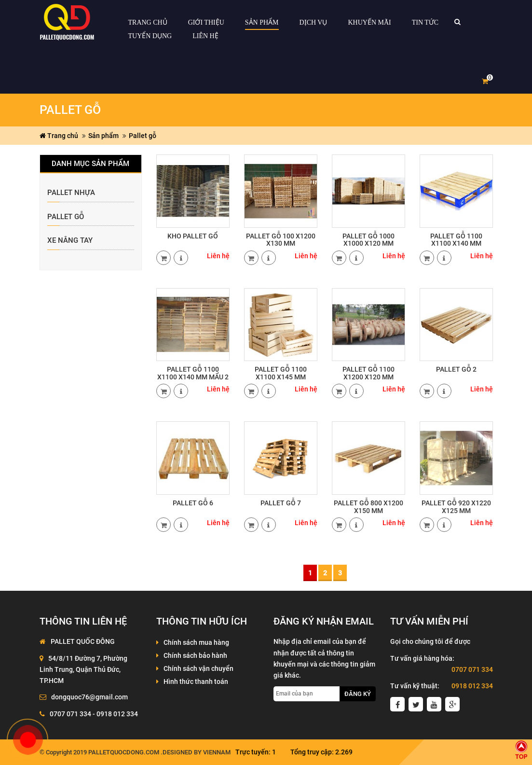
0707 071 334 (472, 669)
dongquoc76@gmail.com (89, 697)
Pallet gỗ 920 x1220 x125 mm (456, 507)
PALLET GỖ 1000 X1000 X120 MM (368, 240)
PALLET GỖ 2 (456, 369)
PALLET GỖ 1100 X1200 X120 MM (368, 373)
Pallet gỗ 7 (281, 503)
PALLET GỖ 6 (193, 503)
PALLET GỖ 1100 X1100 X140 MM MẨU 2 (193, 373)
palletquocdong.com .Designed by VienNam (159, 752)
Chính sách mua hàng (196, 642)
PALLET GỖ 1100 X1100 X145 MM (281, 373)
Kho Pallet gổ (193, 236)
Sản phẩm (103, 136)
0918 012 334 (472, 686)
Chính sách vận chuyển (198, 668)
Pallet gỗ (143, 136)
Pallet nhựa (71, 193)
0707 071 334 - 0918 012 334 (94, 714)
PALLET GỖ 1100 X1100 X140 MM (456, 240)
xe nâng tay (70, 241)
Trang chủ (59, 136)
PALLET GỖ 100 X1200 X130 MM (281, 240)
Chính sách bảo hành (195, 655)
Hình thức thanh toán (196, 682)
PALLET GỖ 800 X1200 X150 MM (368, 507)
